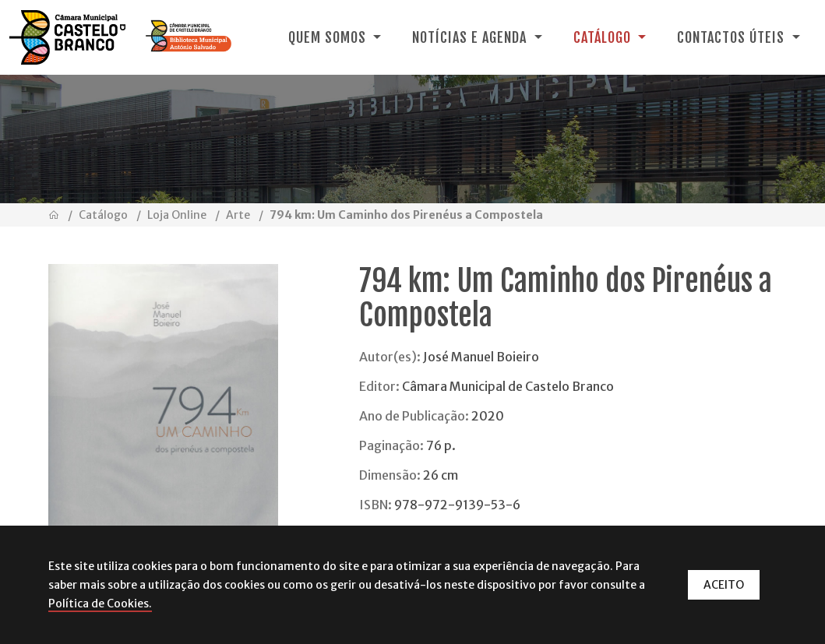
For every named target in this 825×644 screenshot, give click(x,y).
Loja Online (177, 215)
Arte (238, 215)
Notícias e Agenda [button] (471, 37)
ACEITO (724, 585)
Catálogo (103, 215)
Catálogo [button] (604, 37)
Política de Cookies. (100, 604)
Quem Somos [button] (329, 37)
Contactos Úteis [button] (733, 37)
